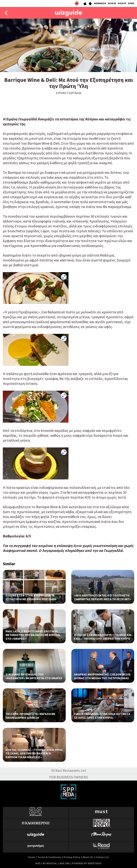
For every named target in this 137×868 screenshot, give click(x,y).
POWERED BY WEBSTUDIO (87, 863)
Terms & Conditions (49, 857)
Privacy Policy (72, 857)
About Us (88, 857)
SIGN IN (112, 3)
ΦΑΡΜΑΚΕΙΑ (100, 3)
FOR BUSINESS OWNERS (69, 777)
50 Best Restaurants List (69, 770)
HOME (131, 3)
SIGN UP (122, 3)
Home (32, 857)
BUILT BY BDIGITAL (46, 863)
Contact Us (102, 857)
